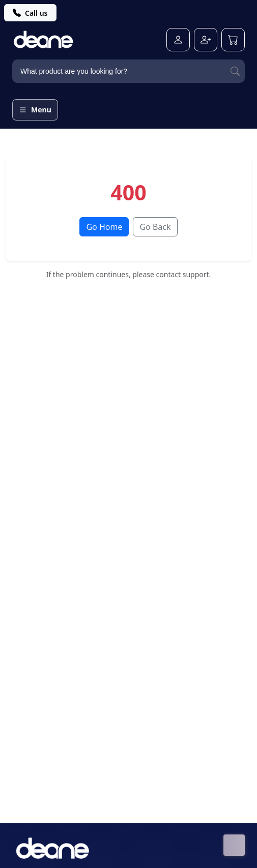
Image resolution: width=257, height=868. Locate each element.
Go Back (155, 227)
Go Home (104, 227)
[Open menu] (35, 110)
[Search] (235, 71)
